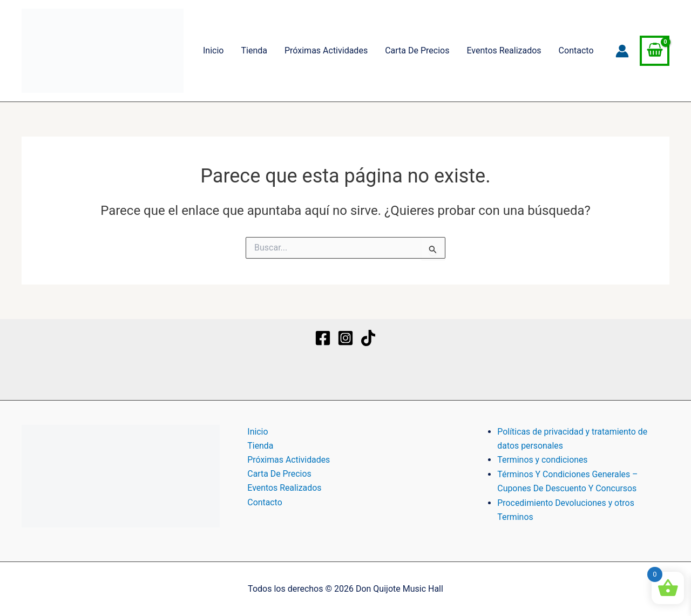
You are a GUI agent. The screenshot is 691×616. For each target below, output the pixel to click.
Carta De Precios (417, 50)
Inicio (213, 50)
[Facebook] (323, 338)
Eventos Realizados (504, 50)
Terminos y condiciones (543, 460)
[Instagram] (345, 338)
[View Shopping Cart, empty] (655, 51)
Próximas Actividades (326, 50)
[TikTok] (368, 338)
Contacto (576, 50)
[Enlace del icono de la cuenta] (622, 51)
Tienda (254, 50)
